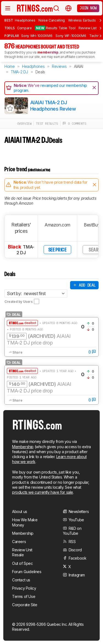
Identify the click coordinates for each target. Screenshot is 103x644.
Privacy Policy (24, 588)
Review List (88, 28)
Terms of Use (24, 596)
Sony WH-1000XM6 (37, 36)
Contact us (21, 580)
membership (48, 52)
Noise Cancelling (52, 20)
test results (47, 123)
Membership (23, 447)
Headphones (25, 20)
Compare (24, 28)
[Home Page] (35, 8)
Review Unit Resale (22, 552)
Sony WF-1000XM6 (71, 36)
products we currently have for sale (43, 492)
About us (20, 511)
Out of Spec (23, 563)
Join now (88, 8)
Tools (10, 28)
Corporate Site (25, 605)
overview (24, 123)
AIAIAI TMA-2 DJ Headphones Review (53, 106)
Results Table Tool (55, 28)
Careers (19, 542)
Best (9, 20)
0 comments (74, 123)
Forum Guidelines (27, 572)
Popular (12, 36)
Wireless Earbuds (82, 20)
